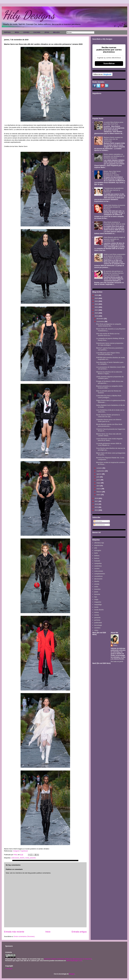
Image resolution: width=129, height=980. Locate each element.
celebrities (98, 566)
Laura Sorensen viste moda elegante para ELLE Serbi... (109, 440)
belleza (97, 556)
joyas (96, 592)
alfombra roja (99, 543)
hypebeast (24, 851)
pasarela (33, 858)
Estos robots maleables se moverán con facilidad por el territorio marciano (114, 156)
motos (97, 612)
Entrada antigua (79, 932)
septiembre (101, 471)
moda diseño (99, 610)
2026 (97, 295)
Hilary (115, 645)
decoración (98, 579)
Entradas (98, 521)
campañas (98, 563)
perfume (97, 620)
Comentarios (99, 525)
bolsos (97, 558)
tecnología (98, 625)
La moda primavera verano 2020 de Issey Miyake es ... (109, 444)
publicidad (98, 623)
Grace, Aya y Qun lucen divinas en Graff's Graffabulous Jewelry (112, 173)
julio (98, 477)
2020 (97, 313)
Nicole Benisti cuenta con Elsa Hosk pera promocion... (109, 425)
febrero (99, 492)
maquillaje (98, 605)
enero (99, 495)
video (96, 630)
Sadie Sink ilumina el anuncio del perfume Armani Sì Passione (114, 207)
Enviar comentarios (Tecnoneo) (24, 936)
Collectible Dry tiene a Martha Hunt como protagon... (109, 397)
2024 (97, 301)
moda (27, 858)
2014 (97, 510)
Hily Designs (29, 15)
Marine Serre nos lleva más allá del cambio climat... (109, 435)
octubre (100, 468)
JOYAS (47, 32)
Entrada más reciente (14, 932)
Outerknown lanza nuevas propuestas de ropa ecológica (110, 344)
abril (98, 486)
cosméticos (98, 576)
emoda (97, 584)
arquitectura (99, 545)
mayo (99, 483)
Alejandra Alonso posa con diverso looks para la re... (109, 420)
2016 (97, 504)
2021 (97, 310)
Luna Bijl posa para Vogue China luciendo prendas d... (108, 354)
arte (96, 548)
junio (99, 480)
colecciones (15, 858)
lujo (96, 597)
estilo (96, 587)
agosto (99, 474)
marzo (99, 489)
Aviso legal (9, 969)
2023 (97, 304)
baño (96, 553)
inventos (97, 589)
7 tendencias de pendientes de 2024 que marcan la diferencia (114, 190)
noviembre (101, 321)
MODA (17, 32)
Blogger (72, 974)
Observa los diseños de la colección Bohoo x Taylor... (109, 373)
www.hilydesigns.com (74, 961)
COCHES (26, 32)
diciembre (100, 319)
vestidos (97, 628)
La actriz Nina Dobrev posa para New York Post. (113, 123)
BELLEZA (56, 32)
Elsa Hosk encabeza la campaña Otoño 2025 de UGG (114, 223)
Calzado (97, 561)
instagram (16, 851)
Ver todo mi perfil (117, 661)
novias (97, 615)
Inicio (48, 932)
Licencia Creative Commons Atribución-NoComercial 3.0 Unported (68, 959)
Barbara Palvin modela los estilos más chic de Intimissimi (113, 139)
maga (96, 599)
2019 (97, 316)
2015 (97, 507)
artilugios (98, 550)
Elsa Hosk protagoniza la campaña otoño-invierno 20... (109, 325)
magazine (98, 602)
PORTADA (7, 32)
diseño (22, 858)
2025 (97, 298)
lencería (97, 594)
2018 (97, 498)
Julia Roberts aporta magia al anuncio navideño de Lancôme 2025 (114, 239)
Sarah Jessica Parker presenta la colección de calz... (108, 416)
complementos (100, 574)
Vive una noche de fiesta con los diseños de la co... (108, 335)
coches (97, 569)
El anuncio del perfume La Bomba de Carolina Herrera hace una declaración (114, 273)
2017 (97, 501)
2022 (97, 307)
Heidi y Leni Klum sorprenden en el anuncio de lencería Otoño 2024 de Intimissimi (114, 256)
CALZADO (37, 32)
